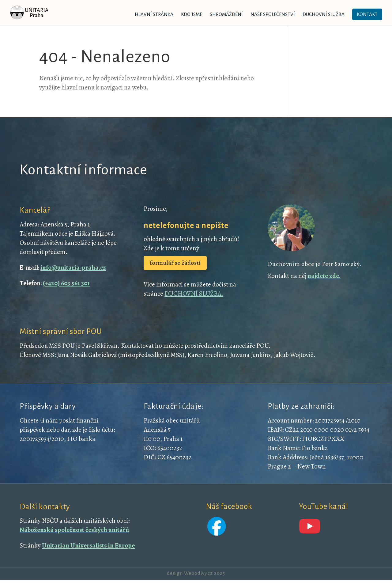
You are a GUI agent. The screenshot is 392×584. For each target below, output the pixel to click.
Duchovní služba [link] (324, 15)
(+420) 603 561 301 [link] (66, 283)
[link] (37, 12)
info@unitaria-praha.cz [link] (73, 267)
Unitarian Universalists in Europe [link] (88, 545)
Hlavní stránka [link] (154, 15)
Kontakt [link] (367, 14)
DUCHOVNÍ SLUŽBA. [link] (194, 294)
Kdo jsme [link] (192, 15)
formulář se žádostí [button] (175, 263)
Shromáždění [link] (226, 15)
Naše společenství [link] (273, 15)
